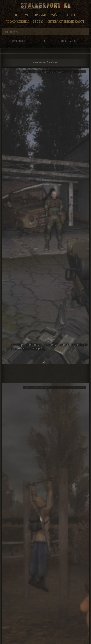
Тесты (38, 21)
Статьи (70, 15)
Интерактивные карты (66, 21)
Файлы (55, 15)
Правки (40, 15)
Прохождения (17, 21)
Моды (26, 15)
